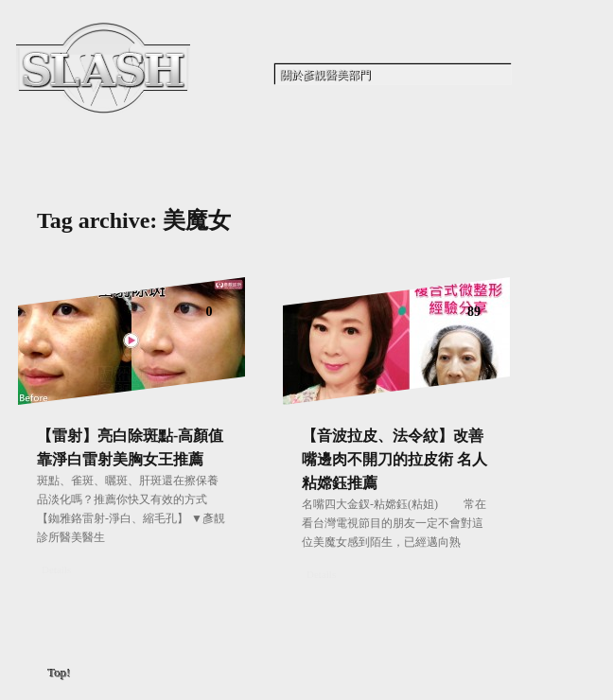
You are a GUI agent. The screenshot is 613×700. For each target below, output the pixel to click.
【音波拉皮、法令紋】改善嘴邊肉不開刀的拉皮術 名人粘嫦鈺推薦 (394, 459)
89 (474, 312)
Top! (60, 673)
